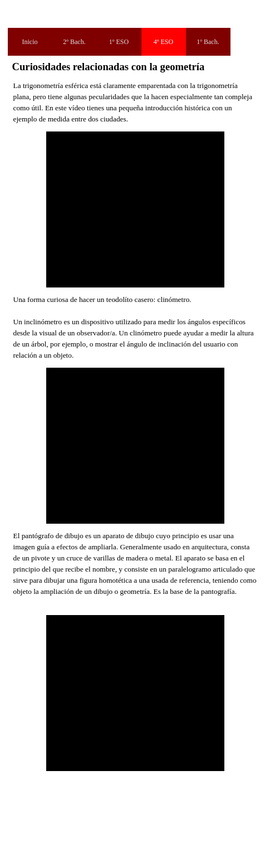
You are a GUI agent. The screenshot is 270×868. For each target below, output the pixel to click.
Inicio (30, 42)
